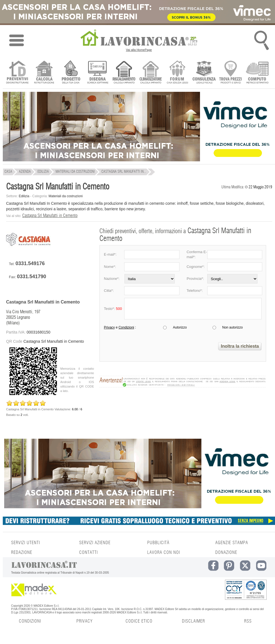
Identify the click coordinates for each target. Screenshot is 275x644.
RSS (248, 621)
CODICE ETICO (139, 621)
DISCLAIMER (193, 621)
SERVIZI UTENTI (26, 543)
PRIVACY (84, 621)
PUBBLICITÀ (158, 543)
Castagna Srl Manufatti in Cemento (50, 216)
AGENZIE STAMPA (232, 543)
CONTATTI (88, 552)
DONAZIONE (226, 552)
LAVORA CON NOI (164, 552)
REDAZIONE (22, 552)
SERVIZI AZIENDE (95, 543)
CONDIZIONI (30, 621)
